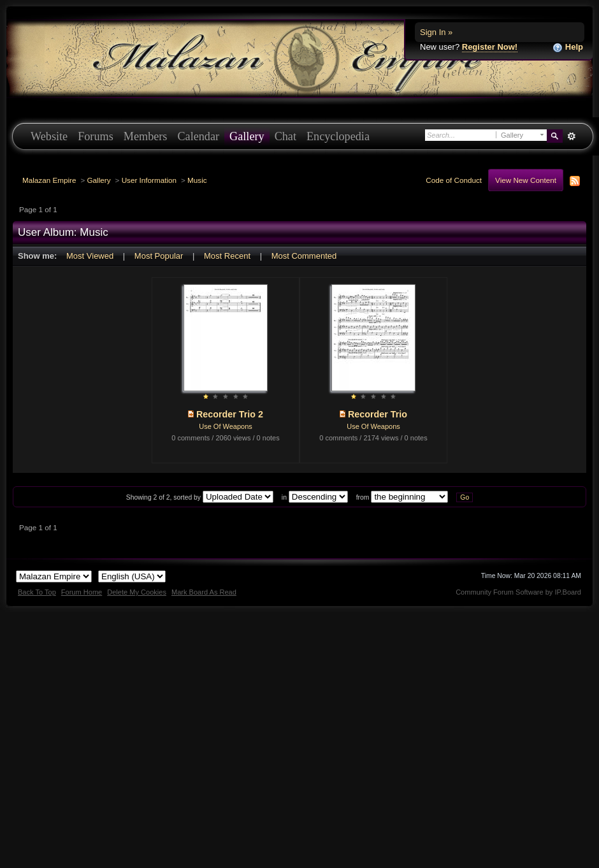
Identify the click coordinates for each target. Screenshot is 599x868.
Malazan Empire (49, 180)
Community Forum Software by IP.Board (518, 592)
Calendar (198, 136)
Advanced (571, 136)
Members (146, 136)
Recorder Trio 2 (230, 414)
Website (49, 136)
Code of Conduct (454, 180)
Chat (285, 136)
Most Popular (159, 256)
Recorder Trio (378, 414)
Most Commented (304, 256)
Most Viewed (90, 256)
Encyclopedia (338, 136)
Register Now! (490, 47)
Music (197, 180)
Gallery (247, 136)
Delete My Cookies (137, 592)
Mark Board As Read (204, 592)
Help (568, 47)
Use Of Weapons (226, 426)
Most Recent (227, 256)
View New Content (526, 180)
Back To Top (37, 592)
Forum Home (82, 592)
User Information (149, 180)
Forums (96, 136)
